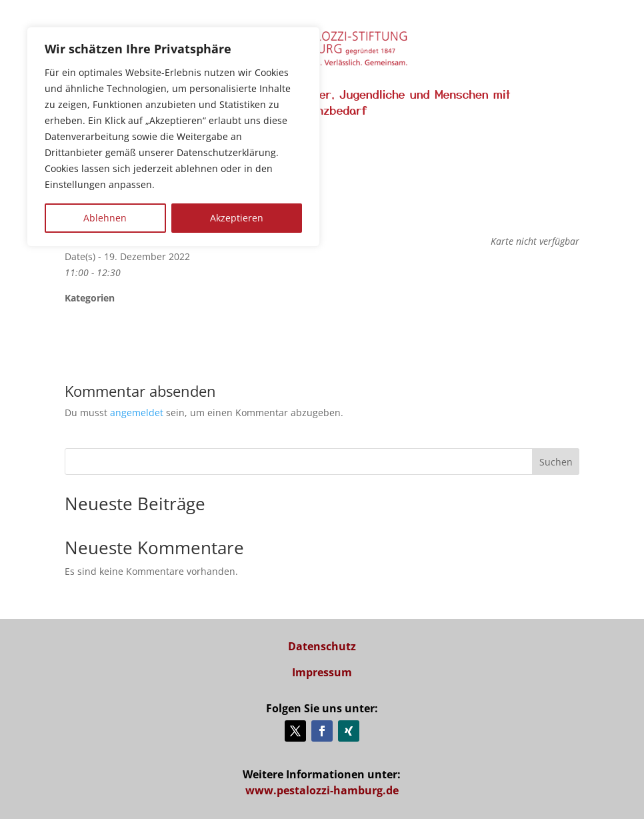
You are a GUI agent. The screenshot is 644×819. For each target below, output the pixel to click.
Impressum (322, 672)
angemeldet (137, 413)
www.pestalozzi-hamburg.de (322, 790)
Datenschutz (322, 646)
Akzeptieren (237, 218)
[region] (173, 137)
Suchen (556, 462)
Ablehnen (105, 218)
